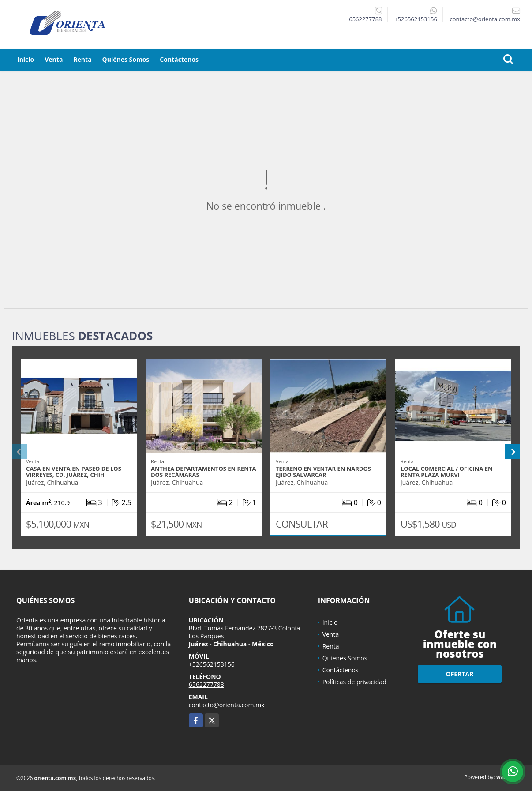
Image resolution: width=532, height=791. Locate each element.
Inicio (26, 59)
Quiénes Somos (126, 59)
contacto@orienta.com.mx (227, 705)
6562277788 (365, 19)
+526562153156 (416, 19)
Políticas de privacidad (354, 682)
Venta (54, 59)
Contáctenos (179, 59)
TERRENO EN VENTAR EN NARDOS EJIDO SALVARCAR (323, 472)
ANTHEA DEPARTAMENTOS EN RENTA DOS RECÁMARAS (203, 472)
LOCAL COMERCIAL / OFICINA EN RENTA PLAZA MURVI (447, 472)
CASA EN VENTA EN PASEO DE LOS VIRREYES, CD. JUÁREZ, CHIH (74, 472)
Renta (82, 59)
